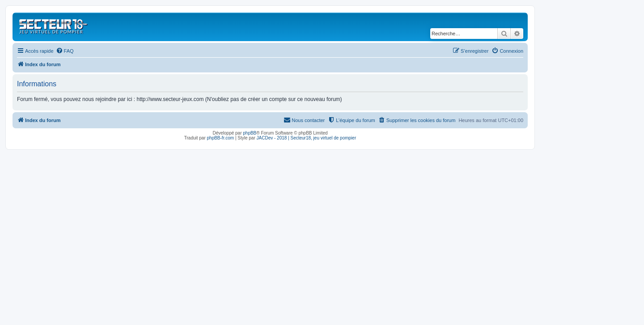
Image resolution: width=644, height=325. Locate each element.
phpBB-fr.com (221, 138)
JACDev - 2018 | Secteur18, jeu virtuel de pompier (307, 138)
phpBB (250, 133)
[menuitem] (65, 51)
